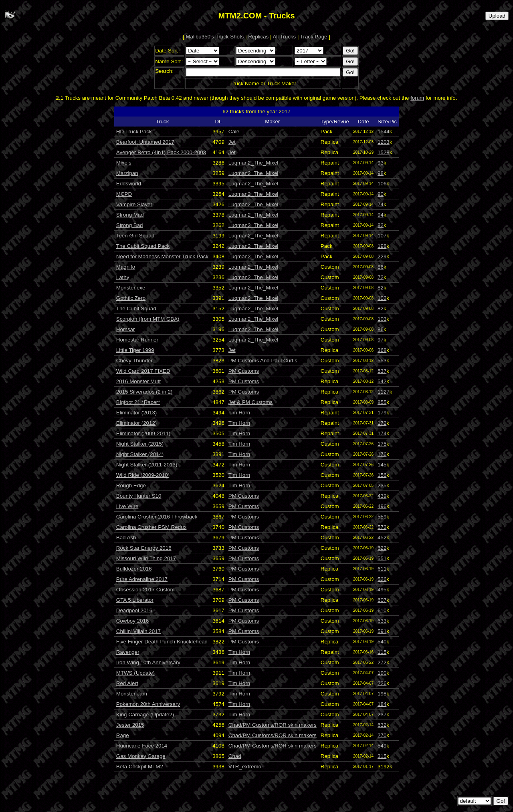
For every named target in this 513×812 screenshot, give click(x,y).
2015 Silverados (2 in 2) (144, 392)
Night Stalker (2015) (140, 444)
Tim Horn (239, 413)
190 (382, 673)
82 (381, 225)
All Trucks (284, 37)
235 (382, 485)
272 (382, 662)
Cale (234, 132)
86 (381, 267)
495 (382, 590)
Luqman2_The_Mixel (253, 163)
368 (382, 350)
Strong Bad (130, 225)
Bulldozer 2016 (134, 569)
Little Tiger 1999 (135, 350)
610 (382, 610)
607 (382, 600)
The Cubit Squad (136, 309)
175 (382, 444)
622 (382, 548)
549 (382, 746)
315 (382, 756)
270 (382, 735)
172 (382, 423)
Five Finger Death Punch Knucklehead (162, 642)
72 (381, 277)
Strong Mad (130, 215)
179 (382, 413)
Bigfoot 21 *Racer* (138, 402)
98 (381, 173)
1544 (384, 132)
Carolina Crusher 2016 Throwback (157, 517)
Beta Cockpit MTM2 (140, 767)
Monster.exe (131, 288)
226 (382, 683)
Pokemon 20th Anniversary (148, 704)
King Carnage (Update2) (145, 715)
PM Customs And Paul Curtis (263, 361)
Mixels (124, 163)
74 (381, 204)
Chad (235, 756)
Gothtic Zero (131, 298)
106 (382, 184)
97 (381, 340)
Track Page (314, 37)
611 (382, 569)
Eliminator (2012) (136, 423)
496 (382, 506)
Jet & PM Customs (250, 402)
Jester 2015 (130, 725)
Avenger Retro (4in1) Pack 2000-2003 (161, 152)
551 (382, 558)
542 (382, 381)
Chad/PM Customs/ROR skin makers (273, 725)
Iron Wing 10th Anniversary (148, 662)
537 (382, 371)
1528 (384, 152)
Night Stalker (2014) (140, 454)
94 (381, 215)
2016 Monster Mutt (138, 381)
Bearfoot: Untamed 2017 (145, 142)
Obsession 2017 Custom (145, 590)
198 (382, 246)
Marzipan (127, 173)
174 (382, 433)
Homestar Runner (137, 340)
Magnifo (126, 267)
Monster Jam (132, 694)
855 (382, 402)
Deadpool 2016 (134, 610)
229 (382, 256)
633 (382, 621)
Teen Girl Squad (135, 236)
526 (382, 579)
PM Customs (244, 371)
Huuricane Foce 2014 (142, 746)
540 (382, 642)
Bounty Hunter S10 (139, 496)
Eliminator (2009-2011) (143, 433)
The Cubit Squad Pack (143, 246)
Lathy (123, 277)
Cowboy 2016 (133, 621)
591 (382, 631)
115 (382, 652)
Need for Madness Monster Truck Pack (162, 256)
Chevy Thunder (134, 361)
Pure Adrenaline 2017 (142, 579)
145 (382, 465)
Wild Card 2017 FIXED (143, 371)
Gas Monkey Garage (141, 756)
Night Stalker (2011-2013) (147, 465)
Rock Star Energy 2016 (144, 548)
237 (382, 715)
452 (382, 538)
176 (382, 454)
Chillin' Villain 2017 (138, 631)
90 (381, 194)
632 (382, 725)
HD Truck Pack (134, 132)
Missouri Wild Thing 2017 (146, 558)
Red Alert (127, 683)
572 (382, 527)
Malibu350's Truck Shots (215, 37)
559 (382, 517)
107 (382, 236)
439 (382, 496)
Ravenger (128, 652)
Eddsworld (129, 184)
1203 (384, 142)
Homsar (126, 329)
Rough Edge (131, 485)
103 (382, 319)
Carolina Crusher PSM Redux (151, 527)
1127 (384, 392)
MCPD (124, 194)
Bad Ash (126, 538)
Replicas (258, 37)
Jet (232, 142)
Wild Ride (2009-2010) (143, 475)
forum (417, 98)
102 (382, 298)
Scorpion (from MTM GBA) (148, 319)
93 (381, 163)
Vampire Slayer (134, 204)
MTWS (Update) (135, 673)
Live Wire (127, 506)
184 (382, 704)
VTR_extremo (245, 767)
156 (382, 475)
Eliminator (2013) (136, 413)
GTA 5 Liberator (135, 600)
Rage (123, 735)
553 (382, 361)
